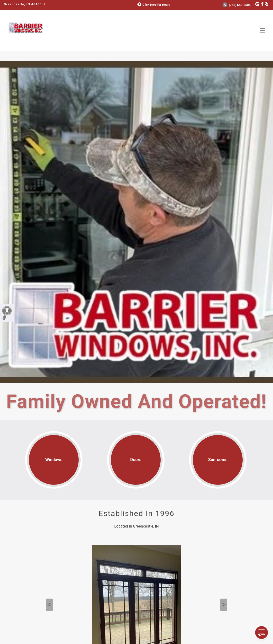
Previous (49, 605)
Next (224, 605)
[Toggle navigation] (262, 30)
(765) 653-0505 (237, 5)
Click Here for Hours (153, 5)
